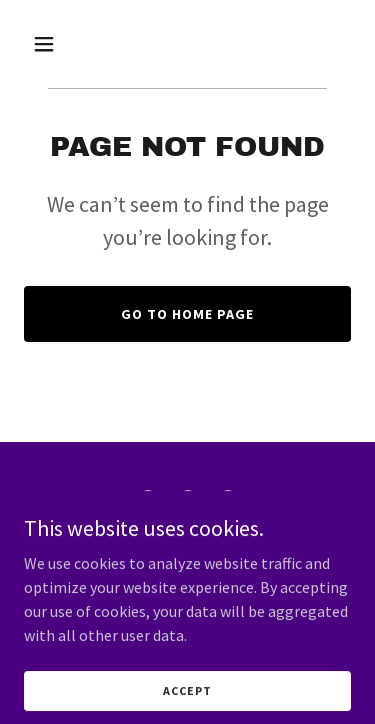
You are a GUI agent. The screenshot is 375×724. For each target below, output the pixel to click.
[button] (48, 44)
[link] (148, 502)
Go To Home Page (187, 314)
